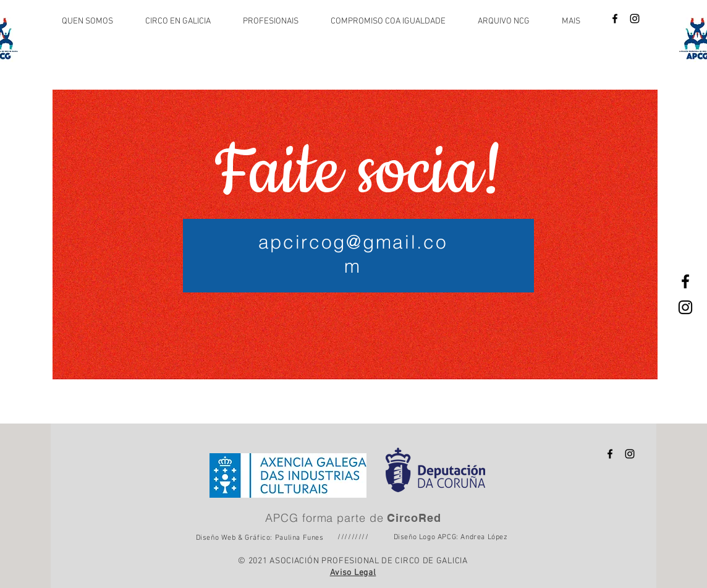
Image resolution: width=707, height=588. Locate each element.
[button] (94, 22)
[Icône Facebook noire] (615, 19)
